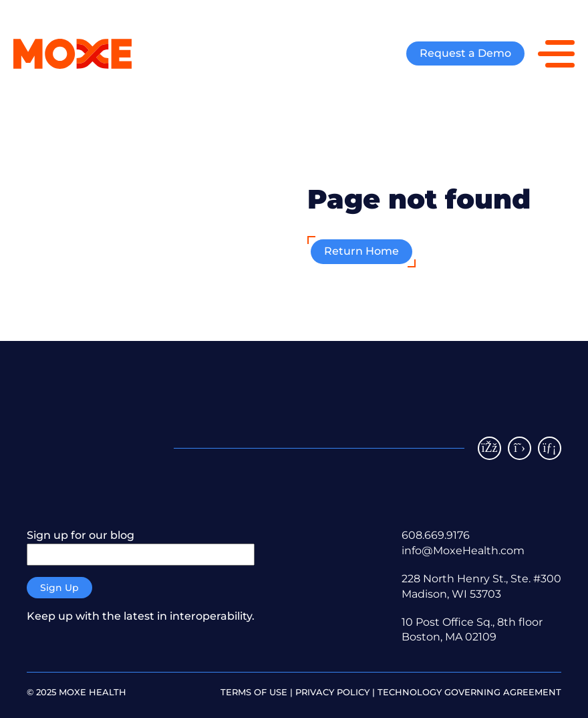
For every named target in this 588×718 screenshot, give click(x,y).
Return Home (361, 251)
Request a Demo (465, 53)
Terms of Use (254, 692)
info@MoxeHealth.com (463, 551)
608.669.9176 (436, 535)
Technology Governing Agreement (469, 692)
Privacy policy (332, 692)
